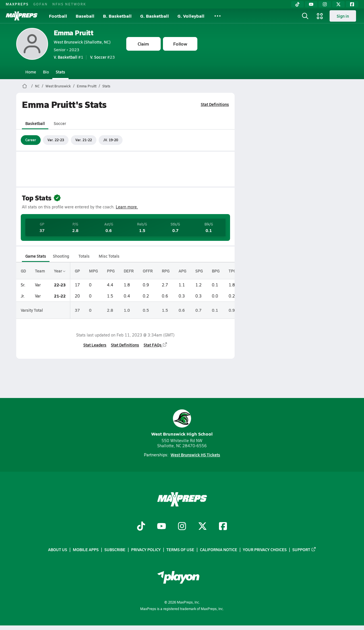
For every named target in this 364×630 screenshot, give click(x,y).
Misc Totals (109, 256)
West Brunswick (58, 86)
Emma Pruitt (74, 33)
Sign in (343, 16)
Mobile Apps (86, 550)
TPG (232, 271)
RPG (166, 271)
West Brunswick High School (182, 423)
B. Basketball (117, 16)
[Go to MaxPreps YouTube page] (162, 527)
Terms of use (180, 550)
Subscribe (115, 550)
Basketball (35, 123)
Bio (46, 72)
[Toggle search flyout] (305, 16)
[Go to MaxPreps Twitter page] (202, 527)
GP (77, 271)
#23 (103, 57)
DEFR (129, 271)
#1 (69, 57)
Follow (180, 44)
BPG (216, 271)
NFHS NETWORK (69, 4)
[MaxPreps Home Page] (25, 86)
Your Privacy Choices (265, 550)
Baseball (85, 16)
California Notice (219, 550)
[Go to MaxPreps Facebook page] (223, 527)
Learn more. (127, 207)
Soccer (60, 123)
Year (60, 271)
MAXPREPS (17, 4)
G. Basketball (155, 16)
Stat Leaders (95, 345)
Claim (143, 44)
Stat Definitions (215, 104)
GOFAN (41, 4)
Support (304, 550)
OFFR (148, 271)
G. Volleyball (191, 16)
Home (31, 72)
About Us (58, 550)
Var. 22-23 (56, 140)
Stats (60, 72)
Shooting (61, 256)
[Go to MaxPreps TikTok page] (141, 527)
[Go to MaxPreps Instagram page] (182, 527)
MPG (93, 271)
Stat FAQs (156, 345)
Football (58, 16)
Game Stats (36, 256)
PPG (111, 271)
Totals (84, 256)
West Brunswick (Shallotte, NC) (82, 42)
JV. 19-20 (111, 140)
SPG (199, 271)
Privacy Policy (146, 550)
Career (31, 140)
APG (182, 271)
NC (37, 86)
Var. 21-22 (84, 140)
